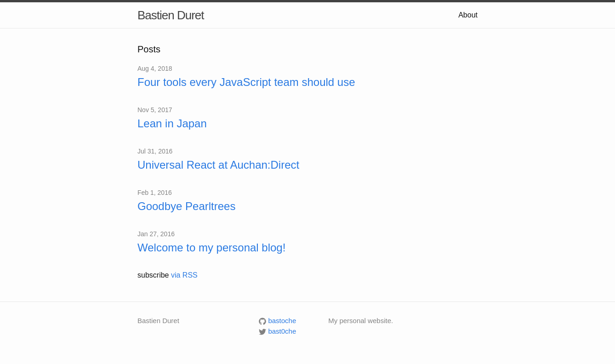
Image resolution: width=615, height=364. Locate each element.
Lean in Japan (172, 123)
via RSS (184, 275)
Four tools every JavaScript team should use (246, 82)
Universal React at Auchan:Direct (218, 165)
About (468, 15)
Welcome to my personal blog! (211, 247)
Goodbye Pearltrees (186, 206)
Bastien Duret (171, 15)
